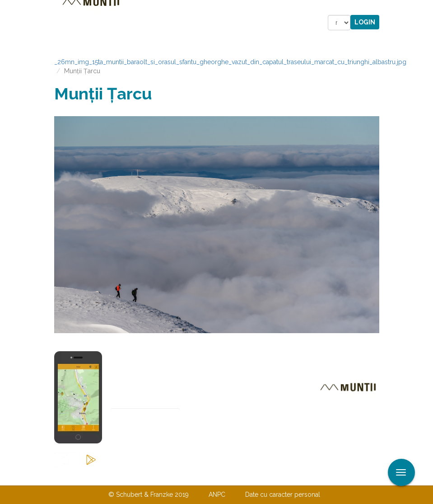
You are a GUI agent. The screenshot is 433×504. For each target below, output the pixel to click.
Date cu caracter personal (283, 495)
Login (365, 22)
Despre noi (203, 476)
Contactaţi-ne (147, 476)
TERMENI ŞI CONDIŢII (270, 476)
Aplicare (426, 8)
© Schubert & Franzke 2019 (149, 495)
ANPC (217, 495)
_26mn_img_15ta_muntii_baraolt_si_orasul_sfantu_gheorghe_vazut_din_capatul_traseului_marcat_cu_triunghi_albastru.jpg (230, 62)
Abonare (140, 438)
